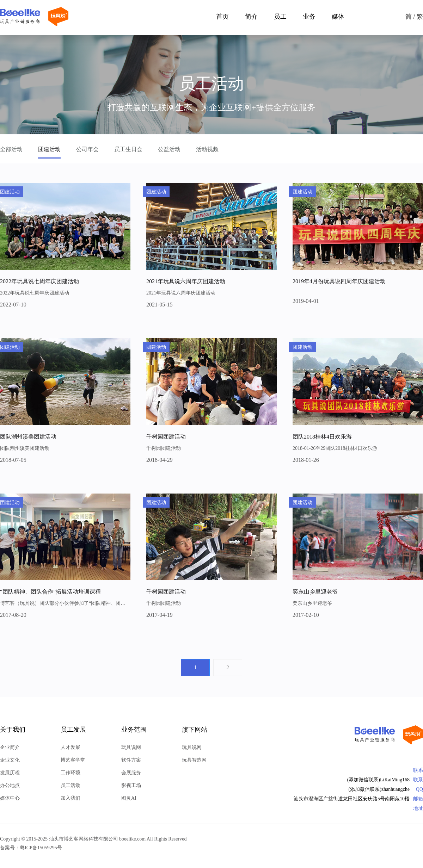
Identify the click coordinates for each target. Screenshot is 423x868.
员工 (280, 17)
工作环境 (70, 773)
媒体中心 (10, 798)
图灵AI (129, 798)
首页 (222, 17)
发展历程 (10, 773)
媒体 (338, 17)
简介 (251, 17)
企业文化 (10, 760)
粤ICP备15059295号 (41, 848)
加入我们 (70, 798)
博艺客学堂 (73, 760)
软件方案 (131, 760)
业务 (309, 17)
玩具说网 (131, 747)
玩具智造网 (194, 760)
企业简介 (10, 747)
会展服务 (131, 773)
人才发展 (70, 747)
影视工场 (131, 785)
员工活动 (70, 785)
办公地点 (10, 785)
